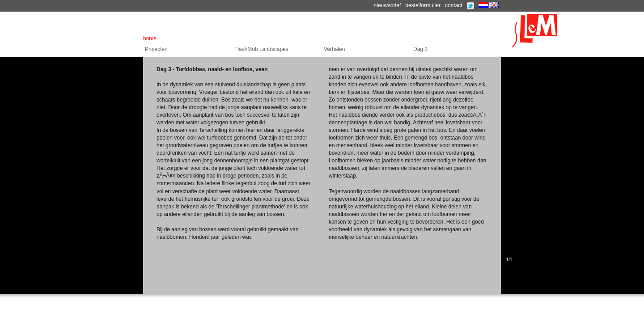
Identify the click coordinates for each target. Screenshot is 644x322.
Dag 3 (420, 49)
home (150, 38)
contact (454, 5)
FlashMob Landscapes (261, 49)
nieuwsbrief (388, 5)
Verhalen (334, 49)
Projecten (156, 49)
